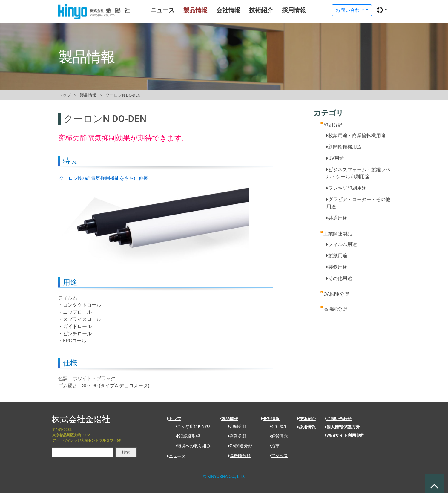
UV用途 (335, 158)
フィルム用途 (342, 244)
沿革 (273, 446)
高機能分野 (335, 309)
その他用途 (339, 278)
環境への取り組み (191, 446)
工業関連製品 (338, 234)
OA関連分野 (336, 294)
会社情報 (217, 10)
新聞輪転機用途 (344, 147)
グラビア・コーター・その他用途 (358, 203)
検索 (126, 452)
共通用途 (337, 218)
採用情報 (283, 10)
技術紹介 (250, 10)
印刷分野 (333, 125)
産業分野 (235, 436)
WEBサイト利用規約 (345, 435)
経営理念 (277, 436)
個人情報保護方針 (342, 427)
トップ (65, 95)
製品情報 (184, 10)
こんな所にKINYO (191, 426)
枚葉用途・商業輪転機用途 (356, 136)
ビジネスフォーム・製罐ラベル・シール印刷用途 (358, 173)
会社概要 (277, 426)
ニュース (151, 10)
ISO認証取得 (186, 436)
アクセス (277, 456)
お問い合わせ (350, 10)
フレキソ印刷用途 (346, 188)
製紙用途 (337, 256)
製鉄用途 (337, 267)
